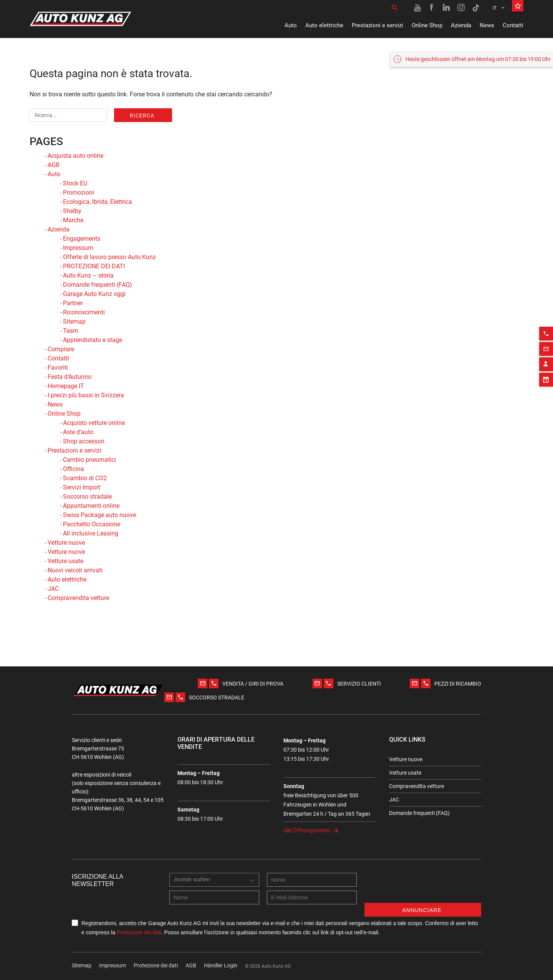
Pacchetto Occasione (92, 524)
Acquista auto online (75, 156)
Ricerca (142, 116)
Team (71, 331)
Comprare (61, 349)
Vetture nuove (66, 543)
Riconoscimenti (84, 312)
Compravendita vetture (78, 598)
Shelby (72, 211)
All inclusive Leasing (91, 533)
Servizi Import (82, 487)
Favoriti (58, 368)
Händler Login (221, 965)
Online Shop (427, 25)
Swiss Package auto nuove (99, 515)
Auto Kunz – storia (88, 275)
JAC (53, 589)
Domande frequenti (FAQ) (98, 285)
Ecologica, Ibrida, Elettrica (98, 202)
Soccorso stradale (87, 497)
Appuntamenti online (91, 506)
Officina (74, 469)
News (487, 25)
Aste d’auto (78, 432)
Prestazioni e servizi (377, 25)
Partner (73, 303)
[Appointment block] (546, 369)
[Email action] (546, 339)
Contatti (513, 25)
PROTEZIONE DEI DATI (94, 266)
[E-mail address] (312, 897)
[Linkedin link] (447, 8)
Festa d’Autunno (70, 377)
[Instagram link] (461, 8)
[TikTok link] (476, 8)
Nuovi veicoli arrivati (75, 570)
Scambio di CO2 (85, 478)
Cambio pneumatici (89, 460)
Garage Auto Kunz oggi (94, 294)
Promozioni (79, 193)
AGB (54, 165)
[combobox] (194, 887)
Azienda (461, 25)
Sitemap (74, 321)
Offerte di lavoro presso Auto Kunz (109, 257)
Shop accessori (84, 441)
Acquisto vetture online (94, 423)
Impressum (78, 248)
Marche (73, 220)
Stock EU (75, 183)
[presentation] (423, 888)
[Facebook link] (432, 8)
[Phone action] (546, 323)
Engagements (82, 239)
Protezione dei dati (139, 932)
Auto (291, 25)
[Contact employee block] (546, 354)
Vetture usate (65, 561)
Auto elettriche (324, 25)
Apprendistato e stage (93, 340)
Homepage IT (66, 386)
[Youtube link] (417, 8)
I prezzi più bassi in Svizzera (86, 395)
